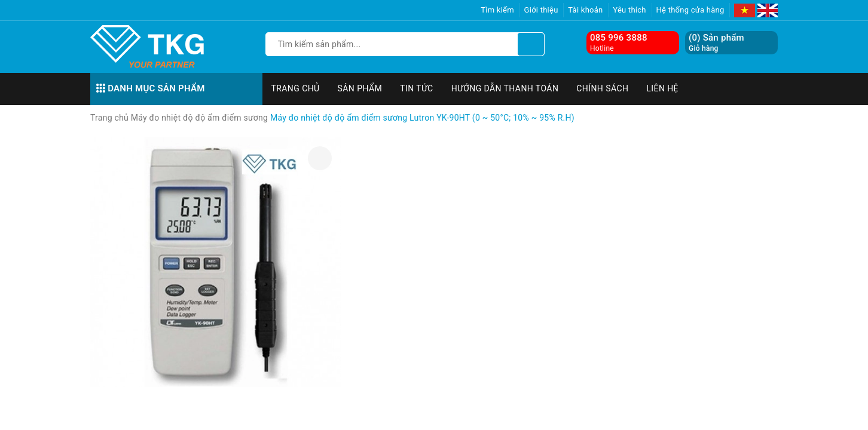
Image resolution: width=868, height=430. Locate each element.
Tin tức (417, 88)
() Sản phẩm (716, 43)
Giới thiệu (541, 10)
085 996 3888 (619, 38)
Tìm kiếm (497, 10)
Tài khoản (585, 10)
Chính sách (602, 88)
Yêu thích (629, 10)
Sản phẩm (360, 88)
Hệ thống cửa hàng (690, 10)
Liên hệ (662, 88)
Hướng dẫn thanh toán (505, 88)
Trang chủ (296, 88)
